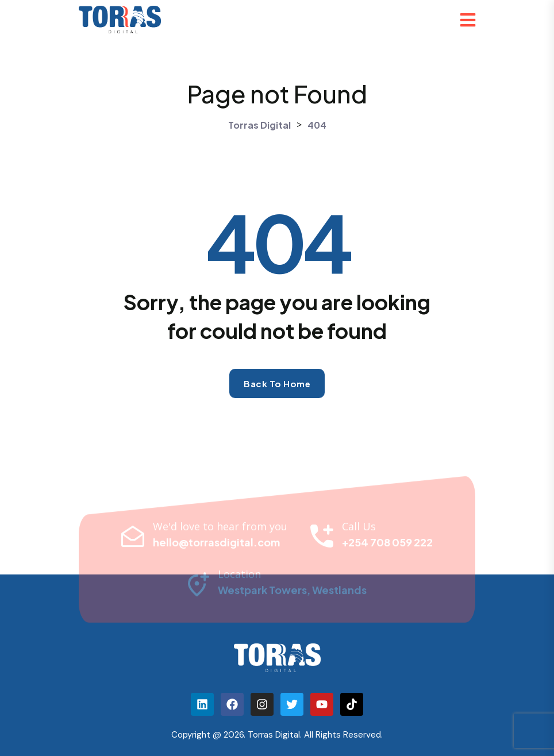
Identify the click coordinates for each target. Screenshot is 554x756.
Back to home (277, 383)
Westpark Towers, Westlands (292, 593)
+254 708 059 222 (387, 545)
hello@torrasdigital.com (216, 545)
